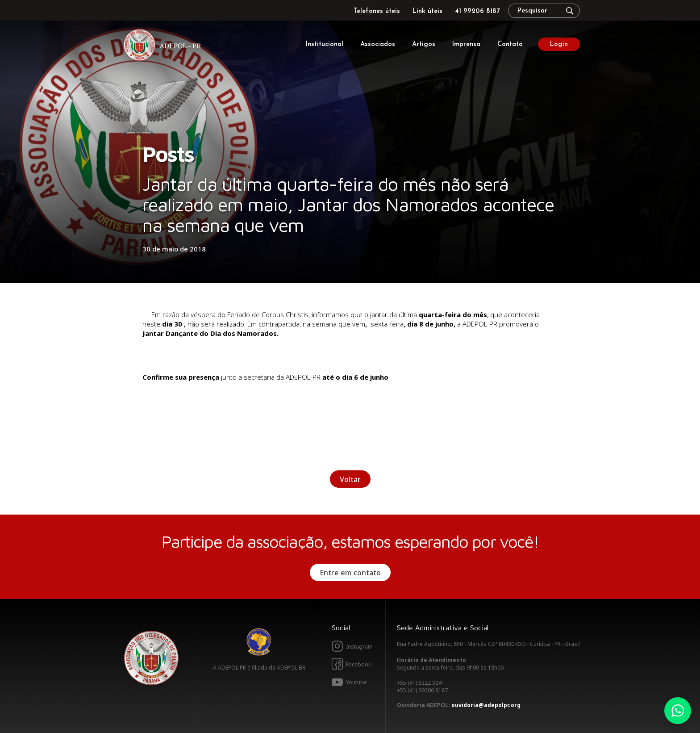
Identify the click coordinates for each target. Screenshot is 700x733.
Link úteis (427, 11)
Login (559, 44)
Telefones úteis (377, 11)
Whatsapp (678, 711)
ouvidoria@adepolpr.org (486, 705)
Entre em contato (350, 573)
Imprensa (466, 44)
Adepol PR (165, 46)
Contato (510, 44)
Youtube (356, 682)
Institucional (325, 44)
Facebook (358, 664)
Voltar (350, 479)
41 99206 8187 (477, 11)
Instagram (359, 647)
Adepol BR (259, 642)
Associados (378, 44)
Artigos (424, 44)
